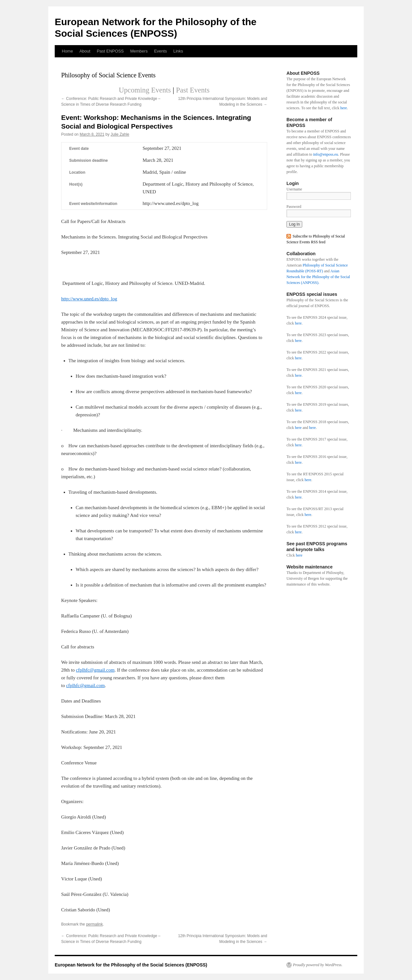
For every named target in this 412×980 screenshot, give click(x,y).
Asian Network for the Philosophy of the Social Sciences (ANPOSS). (318, 277)
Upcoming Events (145, 90)
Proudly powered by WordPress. (318, 965)
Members (139, 51)
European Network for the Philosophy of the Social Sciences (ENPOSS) (131, 965)
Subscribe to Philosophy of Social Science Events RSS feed (316, 239)
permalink (94, 924)
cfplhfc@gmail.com (95, 670)
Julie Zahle (120, 134)
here (344, 108)
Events (161, 51)
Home (67, 51)
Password (294, 207)
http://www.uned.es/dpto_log (89, 299)
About (85, 51)
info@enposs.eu (326, 154)
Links (178, 51)
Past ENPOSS (110, 51)
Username (294, 189)
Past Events (193, 90)
